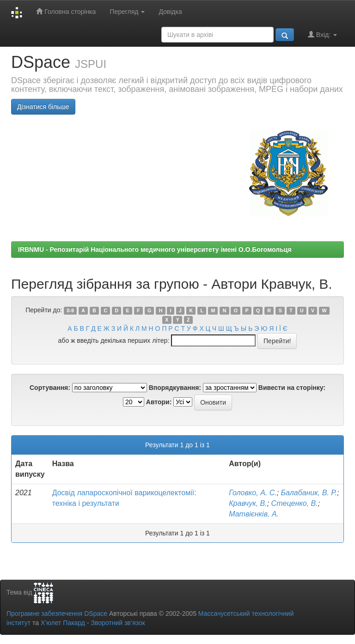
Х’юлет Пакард (63, 623)
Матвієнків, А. (254, 514)
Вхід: (322, 34)
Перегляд (127, 12)
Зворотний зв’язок (118, 623)
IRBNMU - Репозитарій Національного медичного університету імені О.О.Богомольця (155, 249)
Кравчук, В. (248, 503)
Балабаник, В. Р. (309, 493)
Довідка (170, 12)
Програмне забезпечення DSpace (57, 614)
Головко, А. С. (253, 493)
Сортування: (50, 388)
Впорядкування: (175, 388)
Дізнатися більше (43, 107)
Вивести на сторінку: (292, 388)
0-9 (70, 310)
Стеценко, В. (295, 503)
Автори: (159, 402)
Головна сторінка (66, 11)
